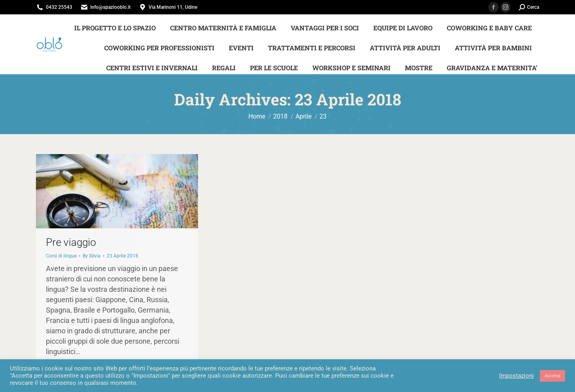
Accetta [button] (552, 376)
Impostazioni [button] (517, 376)
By (92, 256)
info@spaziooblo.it (110, 7)
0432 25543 (59, 7)
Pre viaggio (71, 242)
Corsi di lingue (61, 256)
